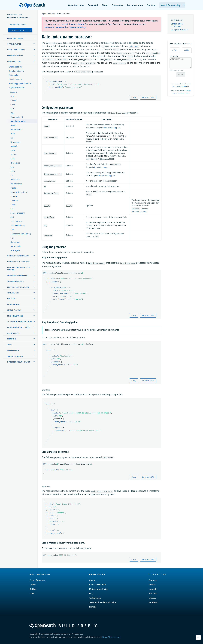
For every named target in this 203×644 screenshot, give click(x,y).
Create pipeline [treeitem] (16, 67)
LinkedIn (153, 589)
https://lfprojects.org (111, 637)
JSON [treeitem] (13, 171)
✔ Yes (175, 50)
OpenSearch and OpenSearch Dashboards (19, 16)
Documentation (135, 5)
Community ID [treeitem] (17, 117)
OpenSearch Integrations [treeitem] (18, 262)
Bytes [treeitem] (13, 96)
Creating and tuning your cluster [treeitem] (19, 269)
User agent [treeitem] (15, 250)
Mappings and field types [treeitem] (18, 287)
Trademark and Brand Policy (102, 602)
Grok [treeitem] (12, 159)
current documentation (72, 24)
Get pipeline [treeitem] (14, 75)
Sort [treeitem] (12, 217)
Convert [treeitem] (14, 100)
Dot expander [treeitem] (16, 129)
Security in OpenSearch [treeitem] (17, 276)
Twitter (152, 585)
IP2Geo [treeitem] (13, 154)
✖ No (187, 50)
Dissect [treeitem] (14, 125)
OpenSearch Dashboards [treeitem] (18, 256)
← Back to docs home (17, 25)
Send (181, 75)
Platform (151, 5)
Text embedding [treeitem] (18, 225)
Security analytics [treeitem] (15, 281)
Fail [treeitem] (12, 138)
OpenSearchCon (76, 5)
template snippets (112, 128)
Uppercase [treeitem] (15, 242)
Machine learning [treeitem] (15, 316)
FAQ (91, 593)
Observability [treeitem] (13, 333)
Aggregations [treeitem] (13, 304)
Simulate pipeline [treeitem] (17, 71)
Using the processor (180, 30)
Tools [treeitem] (10, 345)
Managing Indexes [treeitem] (15, 55)
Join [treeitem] (12, 167)
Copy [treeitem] (13, 104)
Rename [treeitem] (14, 200)
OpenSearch (33, 5)
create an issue (183, 93)
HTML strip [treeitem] (15, 163)
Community (117, 5)
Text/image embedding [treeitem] (21, 234)
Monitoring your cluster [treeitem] (18, 327)
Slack (32, 593)
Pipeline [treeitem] (14, 188)
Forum (33, 585)
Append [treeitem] (14, 92)
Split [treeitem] (12, 230)
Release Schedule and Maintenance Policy (65, 27)
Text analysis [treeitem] (13, 293)
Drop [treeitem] (13, 134)
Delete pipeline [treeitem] (16, 79)
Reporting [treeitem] (12, 339)
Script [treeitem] (13, 205)
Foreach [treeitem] (14, 146)
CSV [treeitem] (12, 109)
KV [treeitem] (12, 175)
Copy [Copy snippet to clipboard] (134, 97)
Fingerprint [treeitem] (15, 142)
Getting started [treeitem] (14, 44)
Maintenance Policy (98, 589)
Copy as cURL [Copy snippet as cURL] (148, 97)
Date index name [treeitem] (18, 121)
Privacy (93, 607)
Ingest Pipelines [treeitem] (14, 61)
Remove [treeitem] (14, 196)
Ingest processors (48, 14)
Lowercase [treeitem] (15, 180)
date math (134, 46)
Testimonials (95, 598)
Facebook (153, 602)
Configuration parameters (177, 25)
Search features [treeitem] (14, 310)
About (105, 5)
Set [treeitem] (12, 209)
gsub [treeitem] (13, 150)
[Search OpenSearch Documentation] (172, 5)
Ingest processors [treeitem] (17, 88)
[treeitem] (34, 38)
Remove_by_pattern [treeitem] (19, 192)
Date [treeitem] (12, 113)
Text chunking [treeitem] (17, 221)
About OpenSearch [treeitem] (15, 38)
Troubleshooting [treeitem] (15, 356)
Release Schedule (97, 585)
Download (93, 5)
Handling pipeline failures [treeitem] (20, 83)
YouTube (153, 593)
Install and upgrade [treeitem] (16, 50)
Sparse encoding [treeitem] (18, 213)
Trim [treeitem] (12, 238)
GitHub (33, 589)
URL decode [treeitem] (16, 246)
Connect (153, 580)
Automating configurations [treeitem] (20, 322)
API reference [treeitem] (13, 350)
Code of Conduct (37, 580)
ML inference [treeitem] (16, 184)
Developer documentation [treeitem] (19, 362)
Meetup (152, 598)
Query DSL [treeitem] (12, 299)
